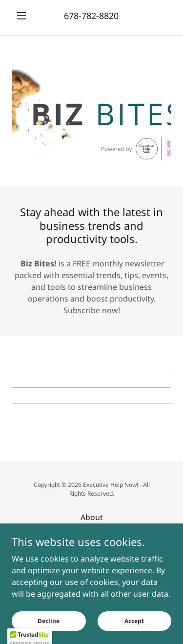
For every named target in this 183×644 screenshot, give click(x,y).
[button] (24, 16)
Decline (49, 621)
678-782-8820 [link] (91, 16)
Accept (134, 621)
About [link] (92, 517)
